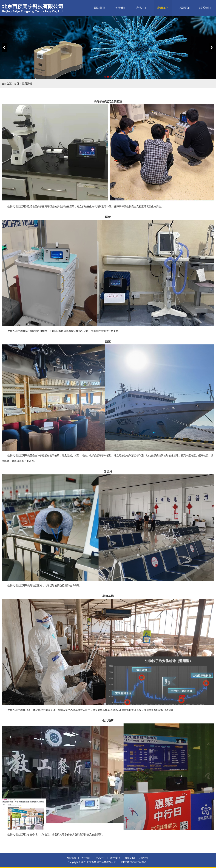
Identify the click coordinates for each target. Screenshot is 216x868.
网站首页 (100, 8)
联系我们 (205, 8)
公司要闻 (184, 8)
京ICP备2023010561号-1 (133, 862)
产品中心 (142, 8)
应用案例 (163, 8)
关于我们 (121, 8)
